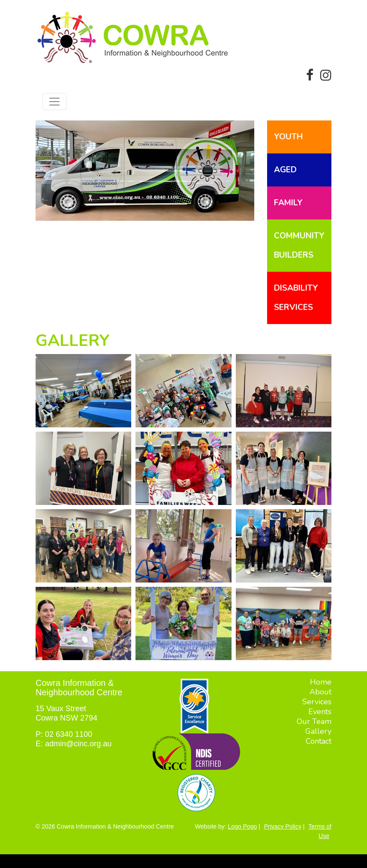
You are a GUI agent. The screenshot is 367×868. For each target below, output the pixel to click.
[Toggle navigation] (54, 102)
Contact (319, 741)
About (320, 692)
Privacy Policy (283, 826)
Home (321, 682)
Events (320, 712)
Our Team (314, 721)
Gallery (318, 731)
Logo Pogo (243, 826)
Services (317, 702)
